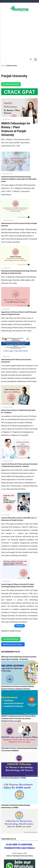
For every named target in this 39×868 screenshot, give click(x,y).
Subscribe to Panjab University (11, 631)
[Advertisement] (19, 34)
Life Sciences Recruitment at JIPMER (14, 778)
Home (3, 66)
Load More (20, 626)
